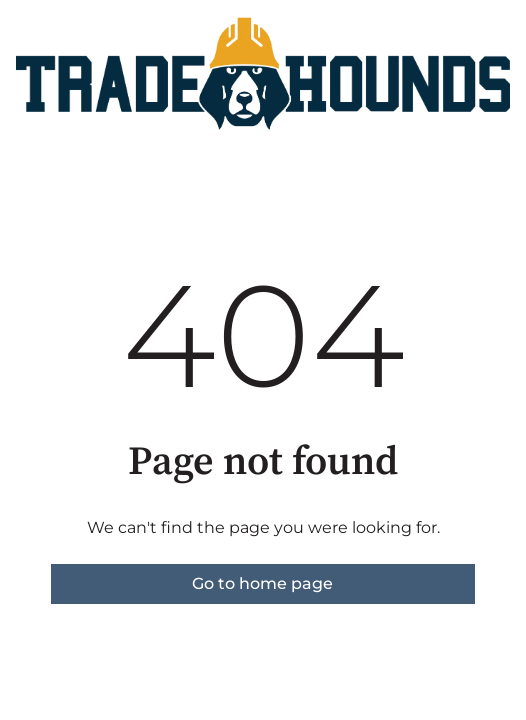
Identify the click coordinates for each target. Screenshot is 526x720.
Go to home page (262, 583)
